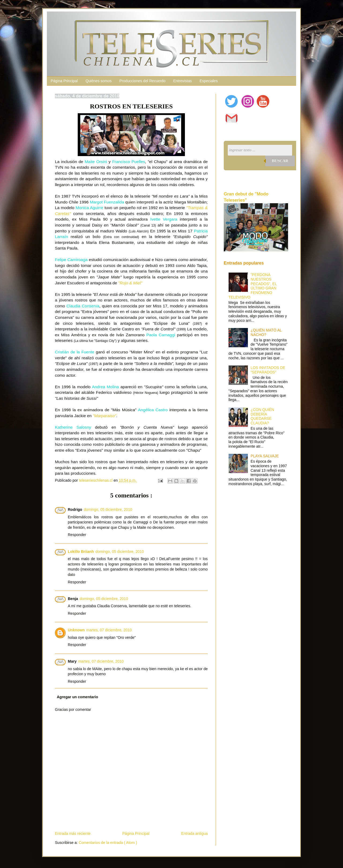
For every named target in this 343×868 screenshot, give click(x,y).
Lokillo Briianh (81, 552)
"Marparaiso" (105, 416)
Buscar (280, 161)
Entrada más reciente (73, 833)
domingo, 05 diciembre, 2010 (108, 510)
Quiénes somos (98, 81)
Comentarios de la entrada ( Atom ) (108, 843)
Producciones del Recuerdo (142, 81)
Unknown (76, 630)
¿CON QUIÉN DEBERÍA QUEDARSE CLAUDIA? (262, 416)
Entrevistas (182, 81)
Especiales (209, 81)
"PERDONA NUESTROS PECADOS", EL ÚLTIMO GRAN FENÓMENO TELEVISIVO (253, 286)
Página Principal (64, 81)
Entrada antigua (194, 833)
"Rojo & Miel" (130, 283)
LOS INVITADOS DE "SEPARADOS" (268, 370)
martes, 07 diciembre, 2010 (109, 630)
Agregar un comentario (77, 697)
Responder (77, 535)
